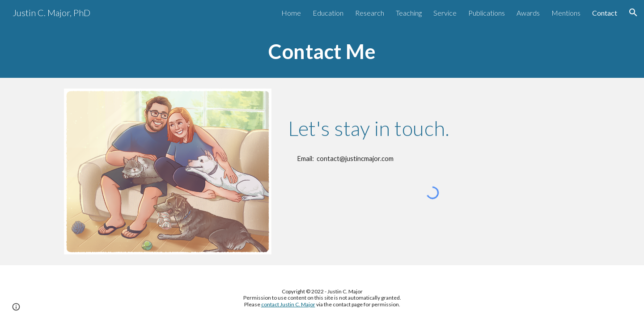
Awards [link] (528, 13)
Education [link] (328, 13)
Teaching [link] (409, 13)
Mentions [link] (566, 13)
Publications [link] (487, 13)
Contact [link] (605, 13)
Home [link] (291, 13)
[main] (322, 51)
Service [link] (445, 13)
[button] (633, 13)
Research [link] (370, 13)
